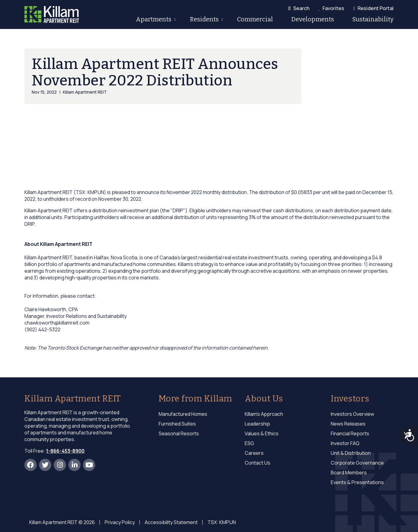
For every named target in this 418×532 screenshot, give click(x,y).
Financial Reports (350, 433)
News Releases (348, 424)
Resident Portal (376, 8)
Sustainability (373, 19)
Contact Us (258, 463)
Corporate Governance (357, 463)
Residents (204, 20)
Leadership (257, 424)
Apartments (153, 20)
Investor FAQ (345, 443)
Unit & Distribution (351, 453)
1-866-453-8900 (65, 451)
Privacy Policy (120, 522)
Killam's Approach (264, 414)
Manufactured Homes (183, 414)
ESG (249, 443)
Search (301, 8)
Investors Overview (352, 414)
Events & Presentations (357, 482)
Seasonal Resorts (179, 433)
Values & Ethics (262, 433)
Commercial (255, 19)
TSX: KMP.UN (222, 522)
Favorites (333, 8)
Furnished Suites (177, 424)
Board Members (349, 473)
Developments (313, 19)
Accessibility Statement (171, 522)
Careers (254, 453)
